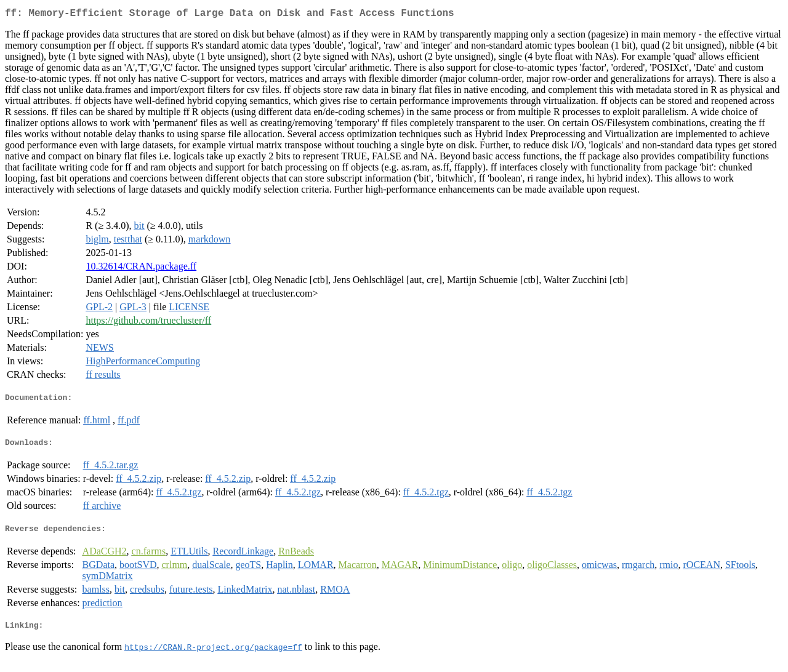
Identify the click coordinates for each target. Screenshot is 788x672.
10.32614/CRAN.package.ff (141, 269)
